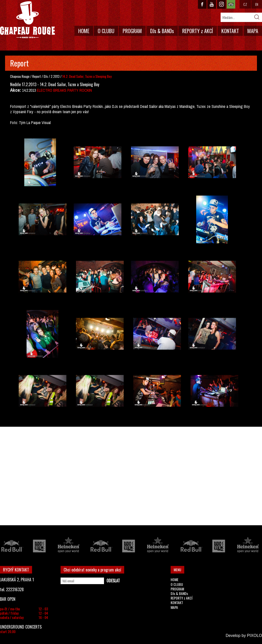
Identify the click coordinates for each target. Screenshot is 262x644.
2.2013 (55, 76)
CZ (245, 4)
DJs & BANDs (162, 31)
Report (37, 76)
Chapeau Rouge (20, 76)
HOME (84, 31)
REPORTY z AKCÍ (198, 31)
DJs (46, 76)
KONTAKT (230, 31)
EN (257, 4)
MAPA (253, 31)
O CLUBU (106, 31)
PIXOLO (254, 636)
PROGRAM (132, 31)
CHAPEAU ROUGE (28, 20)
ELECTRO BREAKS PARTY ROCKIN (64, 90)
